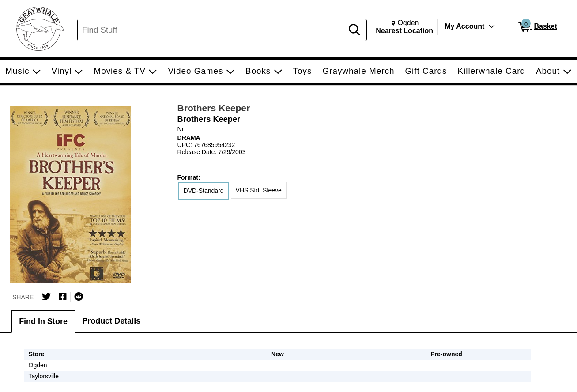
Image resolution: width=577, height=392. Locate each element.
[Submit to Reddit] (79, 297)
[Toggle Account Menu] (492, 26)
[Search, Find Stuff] (212, 30)
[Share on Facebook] (63, 297)
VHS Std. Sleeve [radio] (259, 190)
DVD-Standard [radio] (204, 191)
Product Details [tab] (111, 321)
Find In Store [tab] (43, 321)
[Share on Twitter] (46, 297)
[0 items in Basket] (537, 27)
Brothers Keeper (214, 108)
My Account (464, 26)
